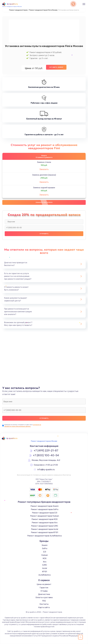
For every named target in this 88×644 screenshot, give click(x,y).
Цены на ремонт (44, 584)
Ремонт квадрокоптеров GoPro (45, 509)
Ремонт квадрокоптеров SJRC (45, 526)
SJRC (45, 565)
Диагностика (44, 594)
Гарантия (44, 588)
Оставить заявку (56, 67)
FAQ (44, 601)
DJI (45, 552)
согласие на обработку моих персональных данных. (23, 425)
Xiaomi (45, 545)
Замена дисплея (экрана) (44, 175)
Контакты (44, 604)
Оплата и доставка (44, 597)
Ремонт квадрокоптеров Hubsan (45, 516)
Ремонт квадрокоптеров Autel (45, 529)
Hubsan (45, 555)
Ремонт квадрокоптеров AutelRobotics (45, 536)
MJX (45, 558)
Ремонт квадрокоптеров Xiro (45, 523)
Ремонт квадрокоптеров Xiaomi (45, 506)
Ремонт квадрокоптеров (18, 10)
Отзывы (44, 591)
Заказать (44, 169)
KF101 (45, 572)
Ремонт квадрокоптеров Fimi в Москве (43, 10)
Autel (45, 568)
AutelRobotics (45, 575)
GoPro (45, 548)
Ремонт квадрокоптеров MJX (45, 519)
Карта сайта (44, 607)
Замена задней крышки (44, 188)
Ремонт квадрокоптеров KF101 (45, 532)
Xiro (45, 562)
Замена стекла (44, 162)
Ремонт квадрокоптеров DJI (45, 513)
